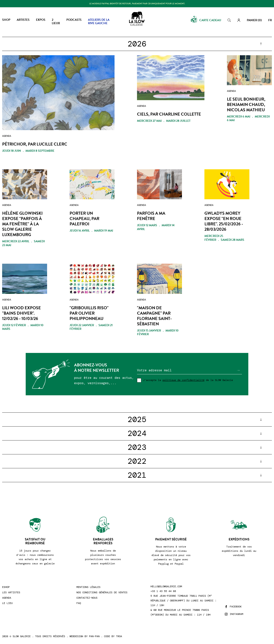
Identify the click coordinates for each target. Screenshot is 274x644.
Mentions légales (88, 587)
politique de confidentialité (183, 380)
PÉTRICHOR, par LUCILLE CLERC (35, 144)
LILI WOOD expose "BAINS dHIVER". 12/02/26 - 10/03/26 (22, 313)
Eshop (6, 587)
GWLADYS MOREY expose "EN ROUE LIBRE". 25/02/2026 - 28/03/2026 (224, 221)
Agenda (7, 598)
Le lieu (7, 603)
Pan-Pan (94, 636)
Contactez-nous (87, 598)
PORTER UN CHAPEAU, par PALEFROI (84, 219)
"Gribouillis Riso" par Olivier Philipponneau (89, 313)
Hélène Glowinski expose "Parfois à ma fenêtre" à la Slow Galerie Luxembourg (22, 224)
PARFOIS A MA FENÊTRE (151, 216)
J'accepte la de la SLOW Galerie (188, 380)
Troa (119, 636)
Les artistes (11, 593)
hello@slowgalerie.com (166, 587)
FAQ (79, 603)
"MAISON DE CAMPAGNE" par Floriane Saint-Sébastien (154, 316)
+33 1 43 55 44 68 (163, 591)
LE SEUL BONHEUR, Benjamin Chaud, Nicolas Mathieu (246, 105)
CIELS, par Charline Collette (169, 114)
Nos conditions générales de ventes (102, 593)
